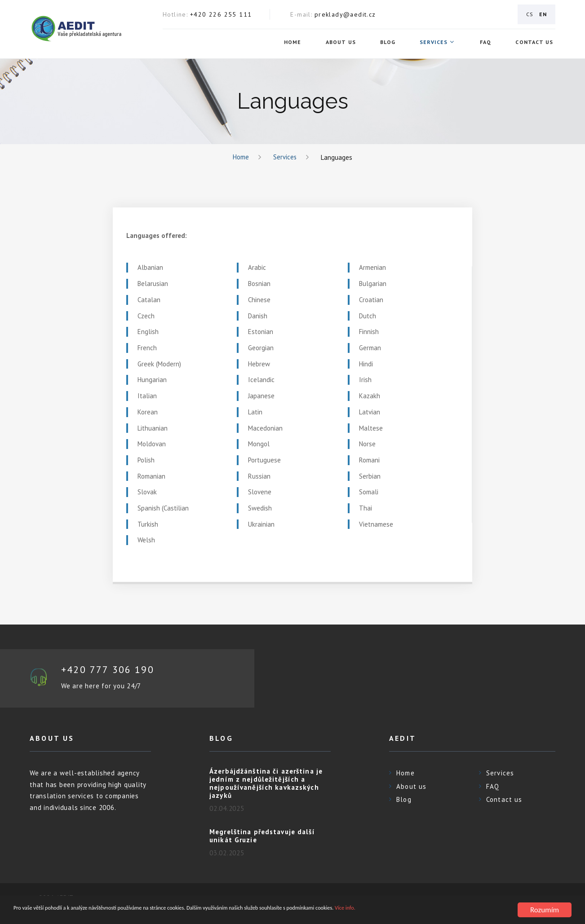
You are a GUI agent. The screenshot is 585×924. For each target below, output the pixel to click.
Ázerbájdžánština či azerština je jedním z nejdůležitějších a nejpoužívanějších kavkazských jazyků (266, 784)
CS (530, 14)
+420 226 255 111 (221, 14)
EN (543, 14)
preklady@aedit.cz (345, 14)
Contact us (536, 42)
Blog (390, 42)
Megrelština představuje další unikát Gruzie (262, 837)
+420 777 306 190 (111, 671)
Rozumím (545, 910)
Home (295, 42)
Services (436, 42)
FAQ (487, 42)
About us (343, 42)
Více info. (476, 910)
